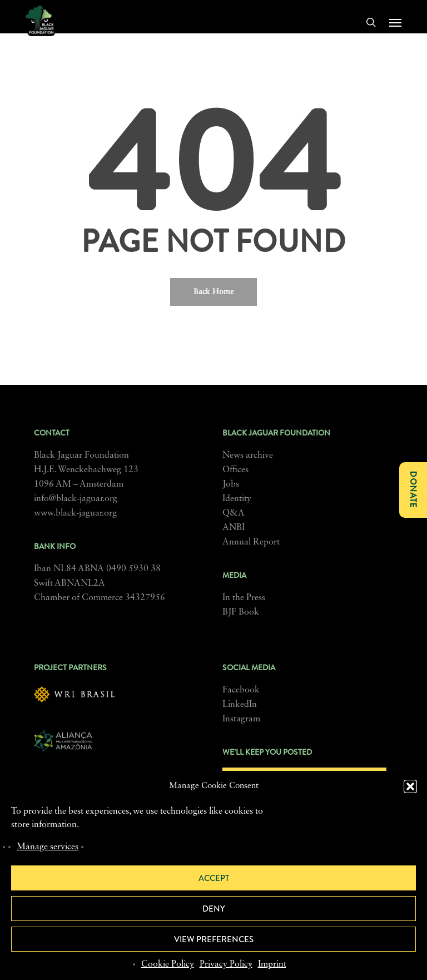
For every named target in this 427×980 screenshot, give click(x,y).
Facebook (241, 690)
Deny (214, 909)
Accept (214, 878)
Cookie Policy (168, 964)
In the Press (244, 598)
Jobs (231, 484)
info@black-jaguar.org (76, 499)
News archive (248, 456)
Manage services (48, 847)
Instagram (241, 719)
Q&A (234, 513)
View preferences (214, 939)
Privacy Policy (226, 964)
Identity (237, 499)
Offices (235, 470)
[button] (410, 786)
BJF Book (241, 612)
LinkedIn (240, 705)
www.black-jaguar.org (75, 513)
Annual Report (251, 542)
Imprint (272, 964)
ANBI (234, 528)
